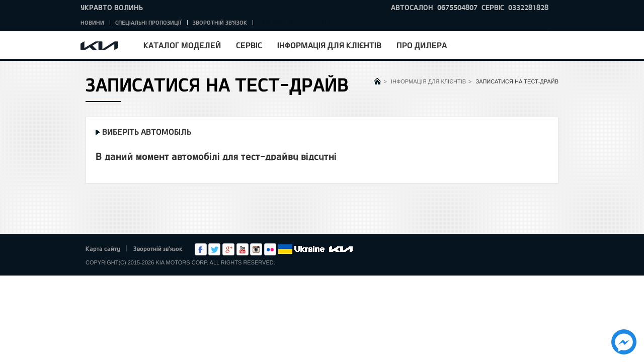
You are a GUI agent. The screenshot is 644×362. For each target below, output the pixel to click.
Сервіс (249, 45)
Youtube (243, 249)
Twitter (214, 249)
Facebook (201, 249)
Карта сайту (103, 248)
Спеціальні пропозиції (148, 22)
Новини (92, 22)
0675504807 (457, 7)
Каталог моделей (182, 45)
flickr (270, 249)
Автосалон (412, 7)
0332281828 (528, 7)
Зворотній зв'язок (220, 22)
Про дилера (422, 45)
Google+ (228, 249)
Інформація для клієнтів (329, 45)
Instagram (256, 249)
